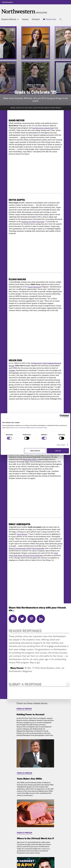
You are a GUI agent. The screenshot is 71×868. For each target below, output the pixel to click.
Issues (25, 19)
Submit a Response (25, 684)
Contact (36, 19)
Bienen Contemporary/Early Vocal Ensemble (27, 548)
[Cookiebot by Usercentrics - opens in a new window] (61, 416)
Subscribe (51, 19)
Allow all (58, 451)
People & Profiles (36, 85)
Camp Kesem (22, 534)
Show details (61, 445)
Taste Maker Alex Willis (29, 779)
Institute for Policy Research (33, 222)
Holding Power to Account (30, 714)
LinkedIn (41, 619)
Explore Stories (10, 19)
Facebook (13, 619)
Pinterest (31, 619)
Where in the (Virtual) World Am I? (35, 838)
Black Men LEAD (30, 459)
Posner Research (34, 287)
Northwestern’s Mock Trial (43, 128)
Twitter (22, 619)
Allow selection (35, 451)
